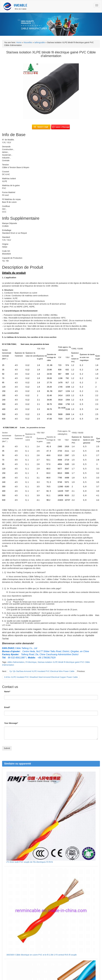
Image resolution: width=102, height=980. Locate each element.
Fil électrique (31, 662)
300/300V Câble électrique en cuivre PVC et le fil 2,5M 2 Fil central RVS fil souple (42, 955)
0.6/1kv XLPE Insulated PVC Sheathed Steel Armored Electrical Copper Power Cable (41, 677)
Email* (7, 707)
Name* (7, 692)
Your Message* (11, 723)
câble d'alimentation (16, 662)
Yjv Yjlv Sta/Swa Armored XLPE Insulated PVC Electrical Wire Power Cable (42, 671)
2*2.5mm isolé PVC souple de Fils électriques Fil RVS (30, 862)
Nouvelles (28, 42)
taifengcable (40, 42)
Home (19, 42)
